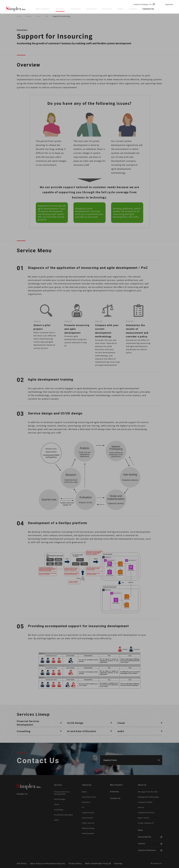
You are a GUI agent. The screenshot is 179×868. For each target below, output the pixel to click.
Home (19, 16)
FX (83, 807)
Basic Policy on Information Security (48, 863)
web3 (56, 820)
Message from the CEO (148, 792)
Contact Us (148, 9)
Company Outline (145, 802)
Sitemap (118, 863)
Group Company (145, 823)
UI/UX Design (60, 799)
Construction (88, 818)
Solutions (92, 9)
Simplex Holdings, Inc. (143, 4)
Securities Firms (89, 797)
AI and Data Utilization (64, 815)
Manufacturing (88, 828)
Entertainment (88, 833)
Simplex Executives (146, 813)
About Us (107, 9)
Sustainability (145, 837)
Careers (133, 9)
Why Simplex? (43, 9)
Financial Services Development (62, 793)
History (141, 807)
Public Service (88, 823)
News (120, 9)
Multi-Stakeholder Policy (97, 863)
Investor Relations (147, 850)
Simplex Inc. (16, 9)
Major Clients (144, 818)
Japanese (169, 5)
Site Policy (22, 863)
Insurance (86, 802)
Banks (85, 792)
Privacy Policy (75, 863)
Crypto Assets (88, 813)
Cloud (38, 16)
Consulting (59, 810)
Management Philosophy (148, 797)
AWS (47, 16)
